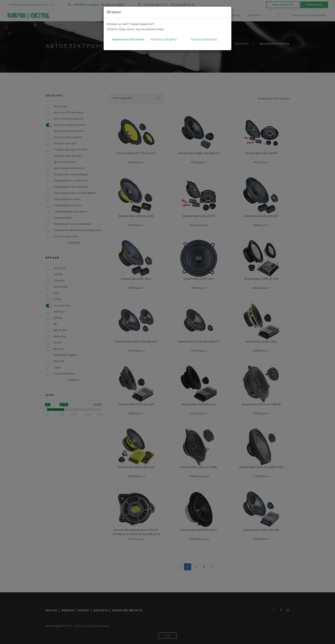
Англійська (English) (163, 39)
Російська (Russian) (204, 39)
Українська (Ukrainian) (128, 39)
